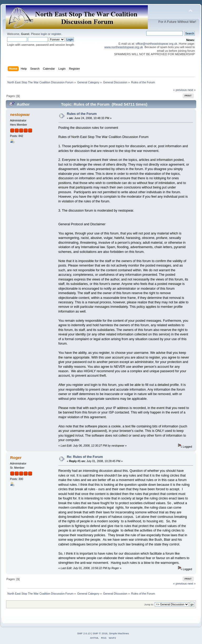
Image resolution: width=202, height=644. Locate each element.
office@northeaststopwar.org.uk (156, 44)
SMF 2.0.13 (84, 633)
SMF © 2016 (100, 633)
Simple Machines (119, 633)
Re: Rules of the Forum (85, 457)
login (44, 34)
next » (192, 90)
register (56, 34)
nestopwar (20, 114)
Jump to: (149, 604)
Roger (16, 458)
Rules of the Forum (82, 114)
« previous (180, 90)
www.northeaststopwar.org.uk (124, 47)
